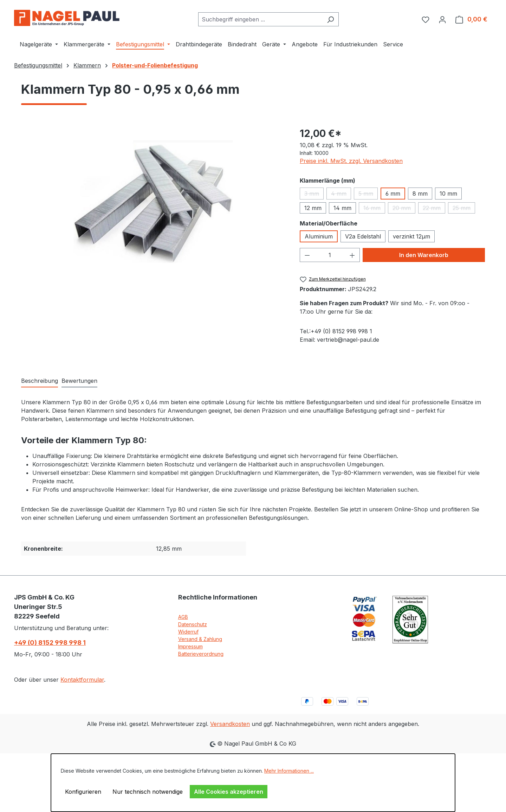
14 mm (342, 208)
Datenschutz (193, 624)
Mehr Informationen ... (289, 771)
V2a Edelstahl (363, 236)
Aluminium (319, 236)
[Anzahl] (330, 255)
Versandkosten (230, 724)
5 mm (368, 195)
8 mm (420, 194)
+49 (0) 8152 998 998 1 (50, 643)
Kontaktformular (82, 680)
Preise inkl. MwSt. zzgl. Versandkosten (351, 161)
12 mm (313, 208)
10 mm (448, 194)
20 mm (404, 209)
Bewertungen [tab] (79, 381)
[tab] (40, 381)
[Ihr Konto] (442, 19)
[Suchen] (330, 19)
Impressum (190, 646)
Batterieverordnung (201, 654)
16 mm (374, 209)
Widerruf (188, 632)
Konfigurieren (83, 792)
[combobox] (260, 19)
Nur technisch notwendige (148, 792)
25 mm (464, 209)
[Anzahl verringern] (307, 255)
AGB (183, 617)
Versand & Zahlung (200, 639)
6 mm (393, 194)
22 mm (434, 209)
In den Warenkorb (424, 255)
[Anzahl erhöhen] (352, 255)
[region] (153, 202)
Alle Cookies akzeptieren (229, 792)
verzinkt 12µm (411, 236)
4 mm (341, 195)
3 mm (314, 195)
